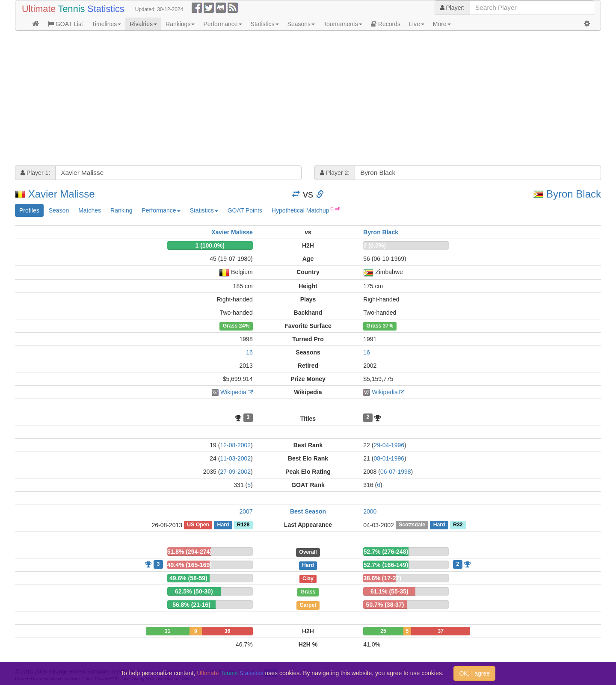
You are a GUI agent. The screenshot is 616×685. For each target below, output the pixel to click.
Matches (90, 210)
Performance (222, 24)
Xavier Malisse (62, 194)
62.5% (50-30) (194, 591)
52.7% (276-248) (386, 552)
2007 (246, 511)
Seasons (301, 24)
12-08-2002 (235, 445)
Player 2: (335, 173)
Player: (452, 8)
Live (417, 24)
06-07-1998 (396, 472)
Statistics (265, 24)
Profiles (29, 210)
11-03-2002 (235, 458)
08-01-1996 (389, 458)
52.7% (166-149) (386, 565)
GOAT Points (245, 210)
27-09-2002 (235, 472)
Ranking (121, 210)
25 (383, 631)
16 (249, 352)
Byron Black (574, 194)
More (442, 24)
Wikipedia (233, 392)
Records (386, 24)
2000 (370, 511)
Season (59, 210)
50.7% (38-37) (385, 605)
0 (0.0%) (375, 245)
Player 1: (35, 173)
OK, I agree (474, 673)
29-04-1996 (389, 445)
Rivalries (143, 24)
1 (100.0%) (210, 245)
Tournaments (343, 24)
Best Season (308, 511)
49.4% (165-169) (190, 565)
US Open (198, 525)
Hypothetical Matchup (306, 210)
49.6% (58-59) (188, 578)
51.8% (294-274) (190, 552)
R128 (243, 525)
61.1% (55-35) (389, 591)
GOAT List (65, 24)
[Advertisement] (272, 99)
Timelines (106, 24)
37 (441, 631)
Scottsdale (412, 525)
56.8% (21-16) (191, 605)
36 (227, 631)
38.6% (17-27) (382, 578)
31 (167, 631)
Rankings (180, 24)
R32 (458, 525)
